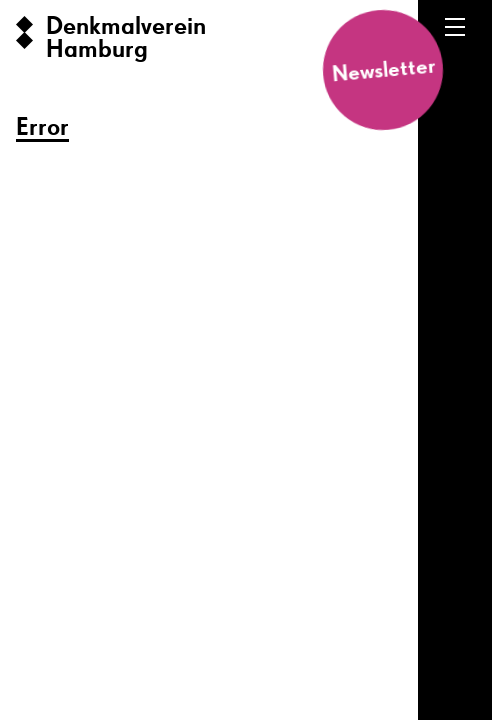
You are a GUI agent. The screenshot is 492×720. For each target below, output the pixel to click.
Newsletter (383, 70)
